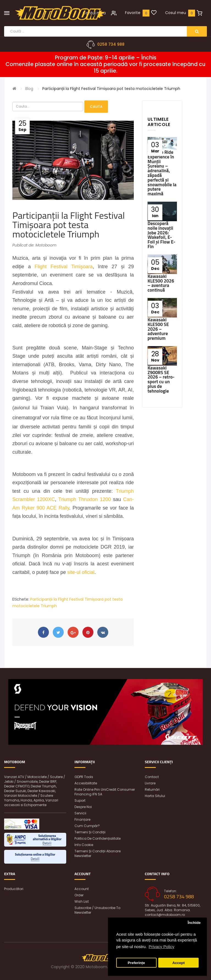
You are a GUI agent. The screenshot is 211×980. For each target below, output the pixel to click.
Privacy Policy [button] (161, 947)
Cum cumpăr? (87, 826)
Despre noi (83, 807)
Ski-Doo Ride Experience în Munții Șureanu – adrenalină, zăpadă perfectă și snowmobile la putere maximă (162, 173)
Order (79, 895)
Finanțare (82, 819)
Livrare (150, 783)
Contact (152, 777)
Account (82, 889)
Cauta (96, 107)
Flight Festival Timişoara (64, 267)
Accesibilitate (86, 783)
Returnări (152, 789)
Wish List (82, 901)
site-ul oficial (81, 572)
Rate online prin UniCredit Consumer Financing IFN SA (105, 792)
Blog (29, 89)
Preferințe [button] (136, 963)
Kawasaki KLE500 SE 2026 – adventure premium (158, 329)
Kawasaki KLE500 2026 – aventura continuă (161, 283)
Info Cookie (84, 845)
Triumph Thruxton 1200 (84, 499)
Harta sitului (155, 796)
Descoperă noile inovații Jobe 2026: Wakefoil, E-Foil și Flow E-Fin (161, 235)
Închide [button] (194, 923)
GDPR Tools (84, 777)
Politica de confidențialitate (98, 838)
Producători (14, 889)
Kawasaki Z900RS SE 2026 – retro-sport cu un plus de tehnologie (161, 379)
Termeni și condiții (90, 832)
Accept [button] (178, 963)
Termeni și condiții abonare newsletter (98, 853)
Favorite (133, 13)
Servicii (80, 813)
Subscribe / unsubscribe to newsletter (97, 910)
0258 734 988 (111, 44)
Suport (80, 800)
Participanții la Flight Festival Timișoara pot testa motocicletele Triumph (111, 89)
